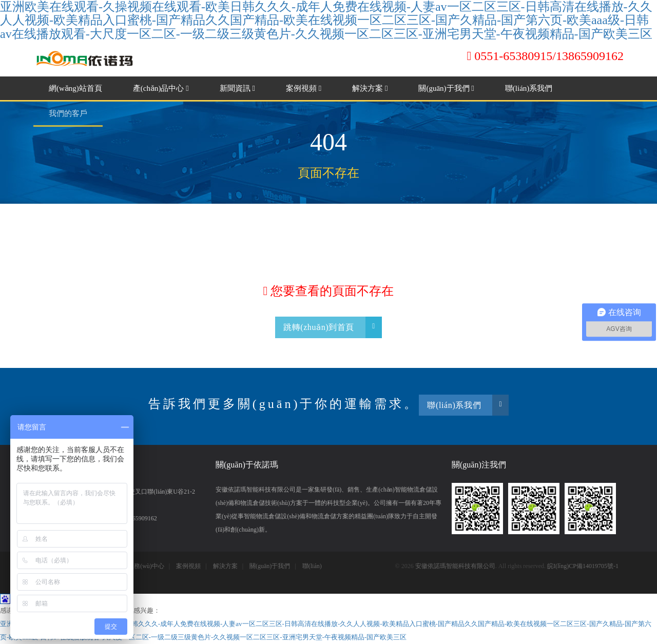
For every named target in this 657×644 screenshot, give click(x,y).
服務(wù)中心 (146, 566)
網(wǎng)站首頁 (75, 88)
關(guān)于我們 (446, 88)
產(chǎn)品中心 (161, 88)
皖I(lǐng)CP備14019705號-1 (583, 566)
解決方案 (370, 88)
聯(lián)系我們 (529, 88)
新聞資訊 (237, 88)
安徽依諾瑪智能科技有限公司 (455, 566)
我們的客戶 (68, 113)
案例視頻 (304, 88)
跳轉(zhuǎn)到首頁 (333, 327)
